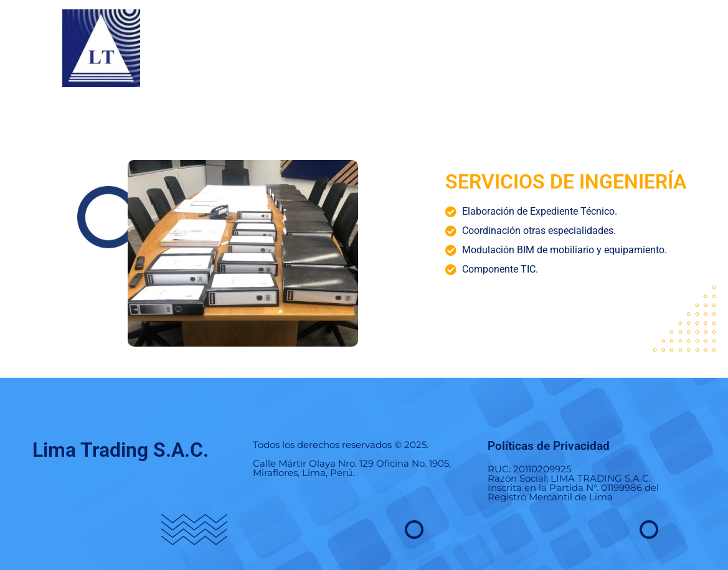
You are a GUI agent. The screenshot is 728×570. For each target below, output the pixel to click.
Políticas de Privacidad (549, 446)
